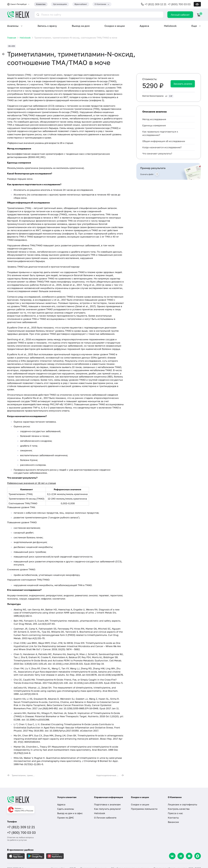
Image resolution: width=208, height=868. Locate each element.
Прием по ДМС (66, 818)
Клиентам (41, 4)
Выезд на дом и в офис (70, 813)
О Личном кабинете (105, 818)
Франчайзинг (81, 4)
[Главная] (29, 800)
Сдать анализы (66, 809)
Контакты (173, 818)
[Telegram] (181, 856)
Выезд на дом (81, 26)
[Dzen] (189, 856)
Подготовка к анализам (107, 804)
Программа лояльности (144, 809)
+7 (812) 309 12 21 (156, 4)
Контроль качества (179, 809)
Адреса (144, 26)
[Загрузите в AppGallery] (55, 856)
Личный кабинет (180, 15)
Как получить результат (107, 809)
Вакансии (173, 822)
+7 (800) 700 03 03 (179, 4)
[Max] (198, 856)
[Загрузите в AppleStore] (16, 856)
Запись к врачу (47, 26)
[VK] (172, 856)
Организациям (60, 4)
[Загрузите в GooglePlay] (35, 856)
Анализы (13, 26)
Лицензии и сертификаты (182, 804)
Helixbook (170, 26)
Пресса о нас (175, 813)
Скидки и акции (115, 26)
